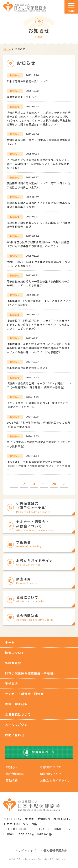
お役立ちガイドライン (55, 780)
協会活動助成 (15, 774)
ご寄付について (51, 767)
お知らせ (12, 767)
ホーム (7, 49)
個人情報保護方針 (55, 850)
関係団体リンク (51, 774)
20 (54, 484)
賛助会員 (12, 780)
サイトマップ (27, 850)
